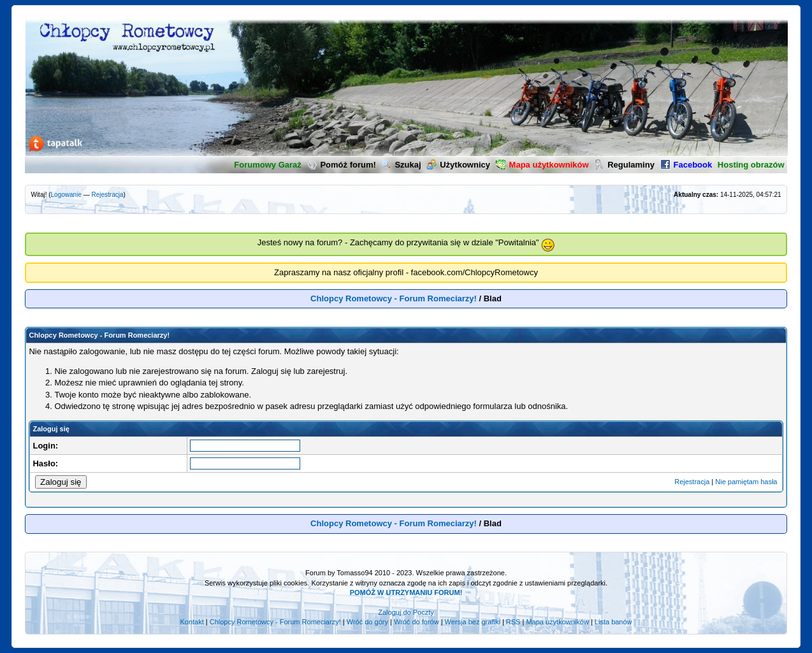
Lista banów (613, 622)
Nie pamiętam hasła (746, 482)
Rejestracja (108, 195)
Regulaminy (624, 165)
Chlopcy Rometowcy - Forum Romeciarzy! (394, 298)
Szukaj (401, 165)
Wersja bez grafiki (473, 622)
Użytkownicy (458, 165)
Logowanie (66, 195)
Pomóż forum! (341, 165)
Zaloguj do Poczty (406, 612)
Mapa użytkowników (557, 622)
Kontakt (192, 622)
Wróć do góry (367, 622)
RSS (513, 622)
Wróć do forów (417, 622)
